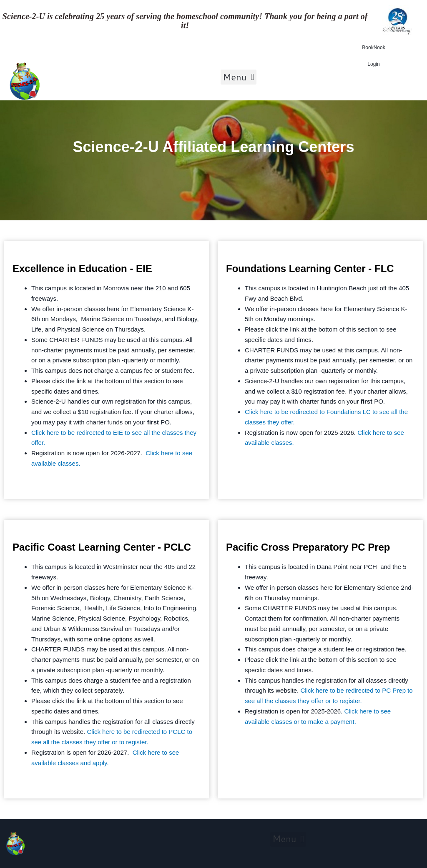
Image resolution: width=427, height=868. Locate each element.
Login (373, 64)
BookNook (373, 47)
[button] (239, 77)
